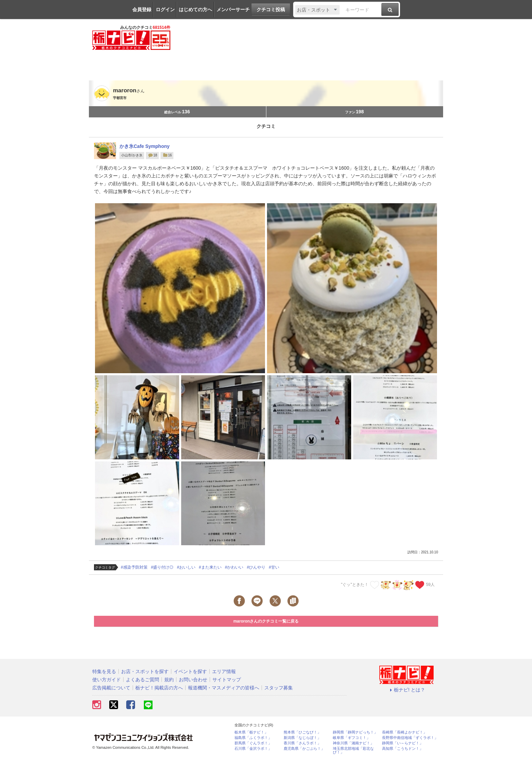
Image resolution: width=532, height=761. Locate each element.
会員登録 (142, 9)
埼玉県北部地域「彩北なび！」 (353, 750)
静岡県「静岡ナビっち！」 (355, 732)
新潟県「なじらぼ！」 (302, 738)
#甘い (274, 567)
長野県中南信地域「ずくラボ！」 (410, 738)
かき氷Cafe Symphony (145, 146)
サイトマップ (227, 680)
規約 (169, 680)
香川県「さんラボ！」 (302, 743)
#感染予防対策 (134, 567)
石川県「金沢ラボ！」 (253, 749)
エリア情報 (224, 671)
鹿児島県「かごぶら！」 (304, 749)
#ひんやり (256, 567)
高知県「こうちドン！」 (403, 749)
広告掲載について (111, 688)
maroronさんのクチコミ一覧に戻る (266, 621)
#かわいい (234, 567)
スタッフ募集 (279, 688)
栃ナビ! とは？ (406, 690)
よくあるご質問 (142, 680)
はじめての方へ (195, 9)
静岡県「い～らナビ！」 (403, 743)
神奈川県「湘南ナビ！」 (353, 743)
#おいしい (186, 567)
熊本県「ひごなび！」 (302, 732)
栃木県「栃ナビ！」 (251, 732)
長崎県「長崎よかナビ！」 (404, 732)
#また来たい (210, 567)
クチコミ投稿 (271, 9)
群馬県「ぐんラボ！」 (253, 743)
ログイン (165, 9)
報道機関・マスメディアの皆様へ (224, 688)
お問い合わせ (193, 680)
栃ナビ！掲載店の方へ (159, 688)
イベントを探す (190, 671)
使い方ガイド (107, 680)
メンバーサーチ (233, 9)
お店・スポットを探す (145, 671)
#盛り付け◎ (162, 567)
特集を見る (104, 671)
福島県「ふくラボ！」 (253, 738)
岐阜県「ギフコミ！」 (351, 738)
